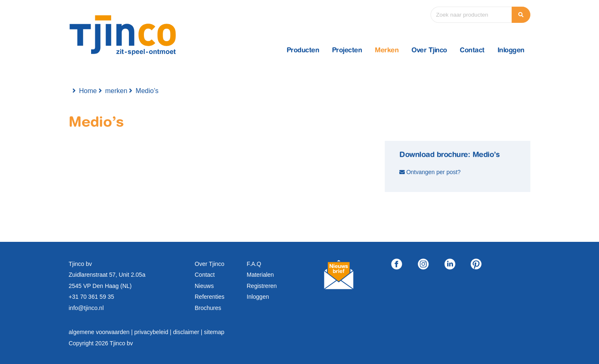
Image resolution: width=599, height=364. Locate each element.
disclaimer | (188, 332)
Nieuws (204, 286)
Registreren (262, 286)
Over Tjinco (429, 51)
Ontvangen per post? (434, 172)
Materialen (260, 275)
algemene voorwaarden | (101, 332)
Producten (303, 51)
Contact (472, 51)
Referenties (210, 297)
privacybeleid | (154, 332)
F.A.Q (254, 264)
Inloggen (511, 51)
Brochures (208, 308)
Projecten (347, 51)
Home (88, 91)
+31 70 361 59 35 (91, 297)
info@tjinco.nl (86, 308)
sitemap (214, 332)
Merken (387, 51)
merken (116, 91)
